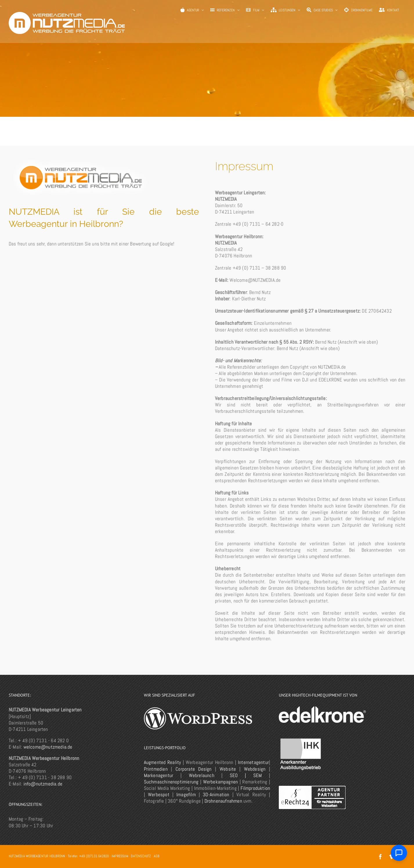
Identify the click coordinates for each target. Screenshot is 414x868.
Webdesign (255, 769)
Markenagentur (159, 775)
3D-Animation (216, 795)
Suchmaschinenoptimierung (171, 782)
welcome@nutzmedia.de (48, 747)
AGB (157, 856)
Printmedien (156, 769)
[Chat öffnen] (399, 853)
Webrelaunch (202, 775)
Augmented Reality (163, 762)
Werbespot (159, 795)
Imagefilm (186, 795)
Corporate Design (194, 769)
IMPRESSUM (120, 856)
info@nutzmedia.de (43, 784)
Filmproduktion (255, 788)
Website (228, 769)
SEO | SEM (246, 775)
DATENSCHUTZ (141, 856)
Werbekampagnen (221, 782)
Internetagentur (253, 762)
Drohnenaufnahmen (223, 801)
